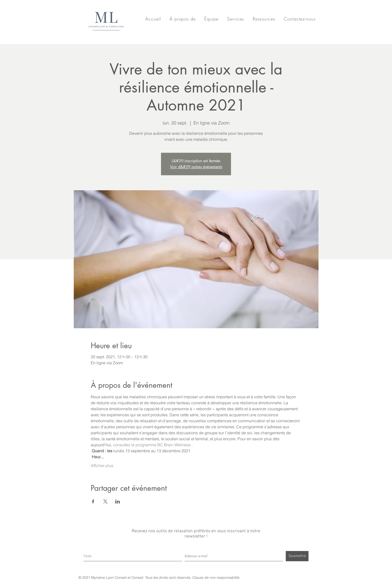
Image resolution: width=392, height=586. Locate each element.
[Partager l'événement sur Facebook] (93, 501)
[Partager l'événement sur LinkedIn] (118, 501)
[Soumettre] (297, 556)
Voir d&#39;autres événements (196, 167)
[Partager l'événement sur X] (105, 501)
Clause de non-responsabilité (216, 577)
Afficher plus (102, 465)
